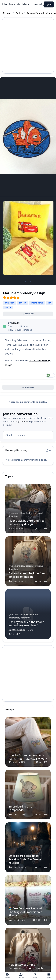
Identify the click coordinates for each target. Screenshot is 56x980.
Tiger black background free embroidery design (27, 522)
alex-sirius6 (14, 920)
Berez (11, 529)
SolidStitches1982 (17, 630)
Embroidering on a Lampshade (20, 808)
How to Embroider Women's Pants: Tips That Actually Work (28, 757)
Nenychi (16, 323)
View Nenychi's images (20, 330)
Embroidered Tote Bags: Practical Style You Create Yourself (25, 859)
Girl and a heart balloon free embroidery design (27, 575)
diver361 (13, 581)
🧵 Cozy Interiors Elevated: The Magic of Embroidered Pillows (26, 912)
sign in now (22, 421)
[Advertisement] (28, 45)
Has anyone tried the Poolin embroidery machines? (26, 623)
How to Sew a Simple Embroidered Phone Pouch (26, 966)
